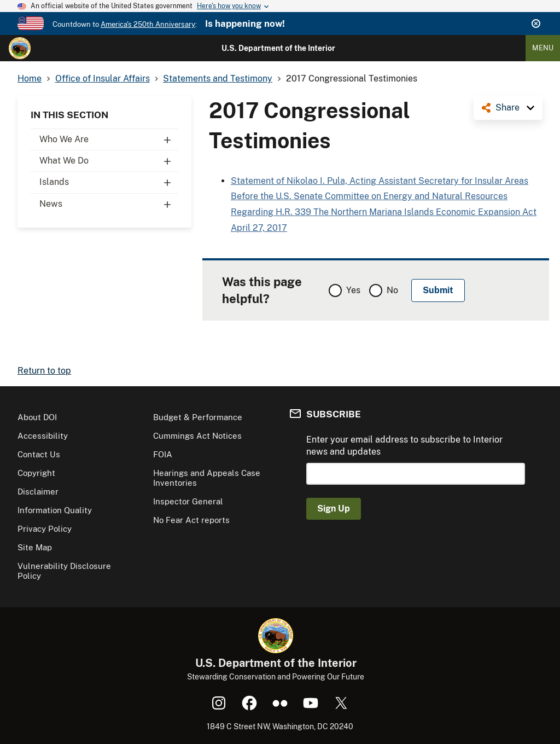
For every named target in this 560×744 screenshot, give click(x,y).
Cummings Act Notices (197, 436)
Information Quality (55, 510)
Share (507, 107)
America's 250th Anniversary (148, 24)
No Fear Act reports (191, 520)
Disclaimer (38, 492)
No (392, 290)
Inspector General (188, 501)
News (109, 204)
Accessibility (43, 436)
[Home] (20, 48)
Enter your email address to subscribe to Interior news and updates (404, 446)
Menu (543, 48)
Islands (109, 182)
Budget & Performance (198, 417)
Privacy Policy (45, 529)
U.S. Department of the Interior (278, 48)
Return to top (44, 371)
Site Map (35, 547)
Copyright (36, 473)
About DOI (37, 417)
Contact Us (39, 454)
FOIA (163, 454)
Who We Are (109, 139)
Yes (353, 290)
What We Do (109, 161)
